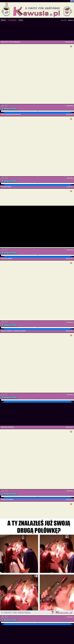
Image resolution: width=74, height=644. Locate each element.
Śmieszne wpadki (7, 258)
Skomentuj (69, 106)
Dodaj (21, 20)
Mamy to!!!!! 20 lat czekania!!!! (11, 42)
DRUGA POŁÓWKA (7, 499)
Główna (3, 20)
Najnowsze (64, 20)
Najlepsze (71, 20)
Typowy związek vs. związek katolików (13, 331)
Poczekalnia (12, 20)
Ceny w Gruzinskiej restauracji (11, 114)
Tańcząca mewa (6, 187)
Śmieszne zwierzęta (7, 427)
